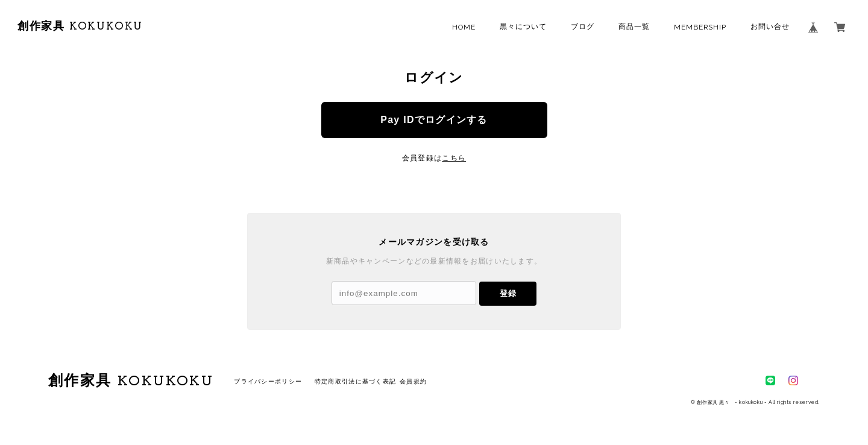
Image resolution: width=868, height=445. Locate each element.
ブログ (583, 27)
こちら (454, 158)
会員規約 (413, 381)
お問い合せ (770, 27)
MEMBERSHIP (700, 27)
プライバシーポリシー (268, 381)
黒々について (523, 27)
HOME (464, 27)
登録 (508, 293)
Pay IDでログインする (434, 120)
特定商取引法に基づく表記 (355, 381)
